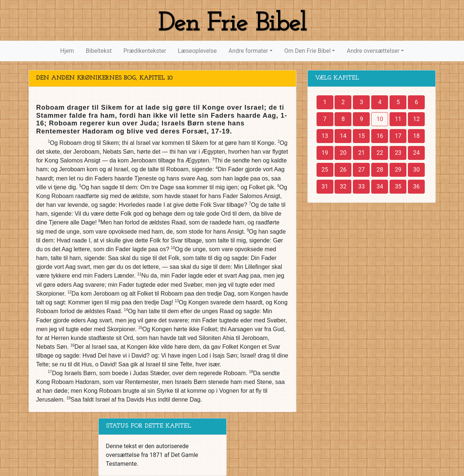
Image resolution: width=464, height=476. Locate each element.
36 (416, 186)
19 (325, 153)
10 (380, 119)
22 (380, 153)
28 (380, 170)
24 (416, 153)
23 (398, 153)
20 (343, 153)
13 (325, 136)
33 (361, 186)
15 (361, 136)
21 (361, 153)
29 (398, 170)
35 (398, 186)
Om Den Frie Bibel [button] (307, 51)
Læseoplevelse (197, 51)
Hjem (67, 51)
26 (343, 170)
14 (343, 136)
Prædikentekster (145, 51)
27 (361, 170)
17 (398, 136)
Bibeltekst (99, 51)
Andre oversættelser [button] (373, 51)
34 (380, 186)
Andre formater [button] (248, 51)
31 (325, 186)
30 (416, 170)
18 (416, 136)
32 (343, 186)
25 (325, 170)
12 (416, 119)
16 (380, 136)
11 (398, 119)
